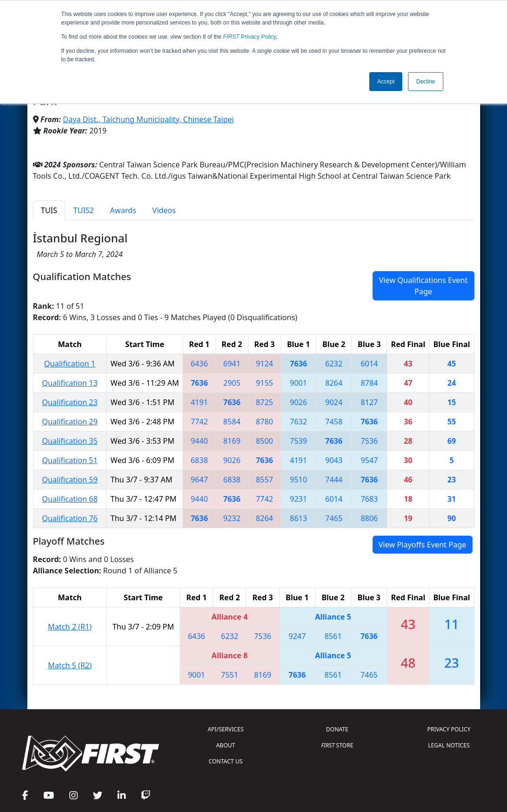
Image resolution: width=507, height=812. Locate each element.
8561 (333, 636)
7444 (334, 480)
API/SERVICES (225, 729)
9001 (298, 383)
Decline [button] (425, 82)
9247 (297, 636)
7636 (298, 364)
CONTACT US (225, 761)
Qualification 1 (70, 364)
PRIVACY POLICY (449, 729)
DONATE (337, 729)
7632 (298, 422)
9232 (232, 518)
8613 (298, 518)
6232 (334, 364)
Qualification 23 (70, 402)
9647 (199, 480)
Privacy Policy (249, 37)
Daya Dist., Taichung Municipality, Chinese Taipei (148, 119)
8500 (264, 441)
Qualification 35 (70, 441)
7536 (370, 441)
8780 (264, 422)
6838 (199, 460)
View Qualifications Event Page (423, 286)
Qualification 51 (70, 460)
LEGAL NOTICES (449, 745)
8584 (232, 422)
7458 (334, 422)
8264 (334, 383)
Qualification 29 (70, 422)
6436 (199, 364)
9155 (264, 383)
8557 (264, 480)
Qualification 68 (70, 499)
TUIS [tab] (49, 210)
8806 (370, 518)
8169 (232, 441)
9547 (370, 460)
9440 (199, 441)
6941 (232, 364)
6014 (370, 364)
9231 (298, 499)
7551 (230, 675)
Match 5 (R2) (70, 665)
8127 (370, 402)
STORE (337, 745)
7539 (298, 441)
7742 (199, 422)
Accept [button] (386, 82)
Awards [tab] (123, 210)
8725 (264, 402)
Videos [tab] (164, 210)
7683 (370, 499)
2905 (232, 383)
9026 (298, 402)
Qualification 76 (70, 518)
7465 (334, 518)
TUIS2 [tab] (83, 210)
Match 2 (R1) (70, 627)
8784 (370, 383)
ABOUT (225, 745)
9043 (334, 460)
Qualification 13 (70, 383)
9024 (334, 402)
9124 (264, 364)
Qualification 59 (70, 480)
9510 (298, 480)
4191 (199, 402)
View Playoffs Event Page (423, 545)
